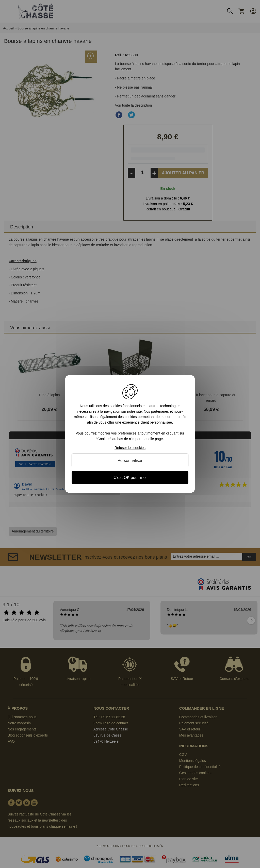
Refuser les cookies (130, 447)
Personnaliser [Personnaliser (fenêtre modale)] (130, 460)
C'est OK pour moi (130, 477)
